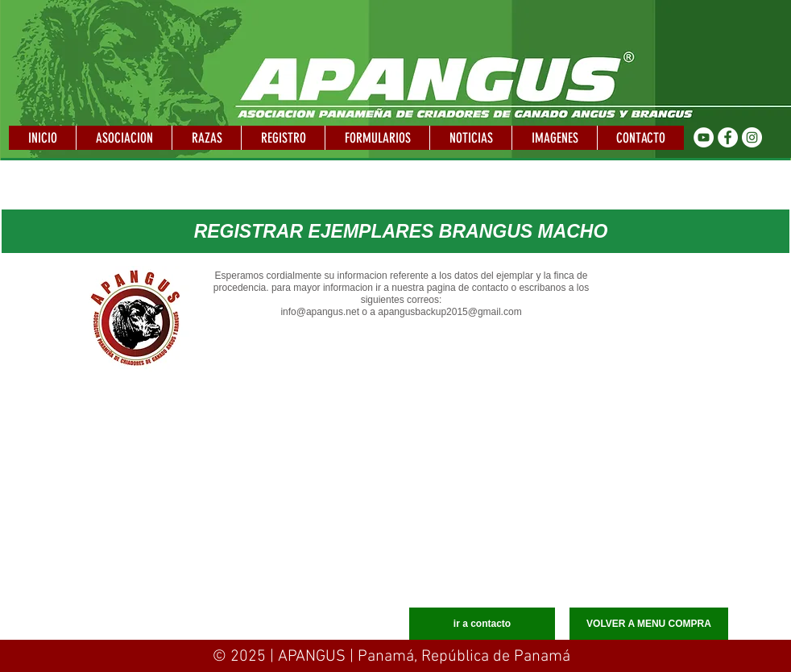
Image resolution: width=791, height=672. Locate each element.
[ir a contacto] (482, 624)
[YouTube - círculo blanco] (704, 137)
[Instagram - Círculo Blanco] (752, 137)
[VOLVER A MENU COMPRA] (649, 624)
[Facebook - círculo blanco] (728, 137)
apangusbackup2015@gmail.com (449, 312)
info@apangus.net (320, 312)
